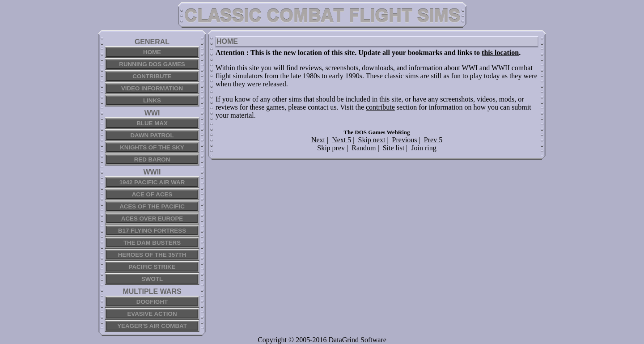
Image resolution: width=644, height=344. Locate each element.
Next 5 (341, 140)
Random (364, 148)
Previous (405, 140)
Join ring (424, 148)
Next (318, 140)
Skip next (372, 140)
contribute (380, 107)
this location (500, 53)
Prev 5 (433, 140)
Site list (394, 148)
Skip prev (331, 148)
